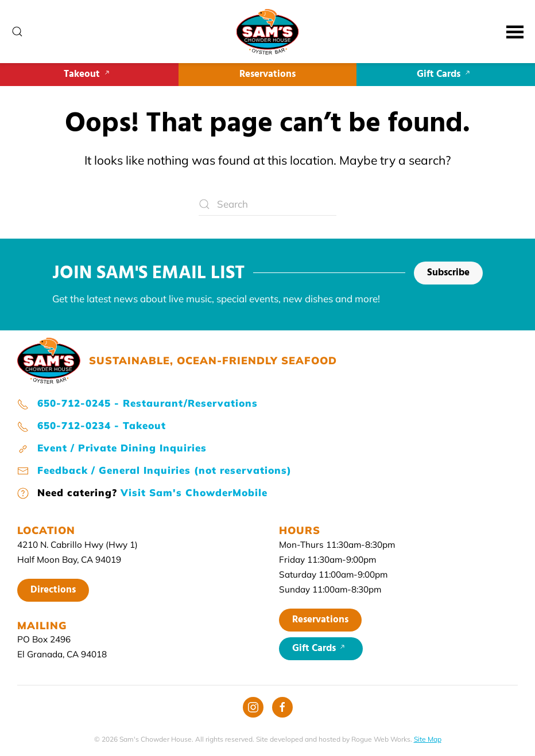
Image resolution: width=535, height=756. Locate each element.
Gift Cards (446, 74)
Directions (53, 590)
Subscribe (448, 273)
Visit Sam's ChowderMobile (194, 492)
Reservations (267, 74)
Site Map (428, 739)
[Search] (267, 204)
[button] (17, 32)
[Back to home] (268, 32)
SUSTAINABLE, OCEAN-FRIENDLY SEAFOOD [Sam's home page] (213, 361)
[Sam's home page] (49, 359)
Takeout (89, 74)
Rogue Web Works (381, 739)
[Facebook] (282, 707)
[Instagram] (253, 707)
